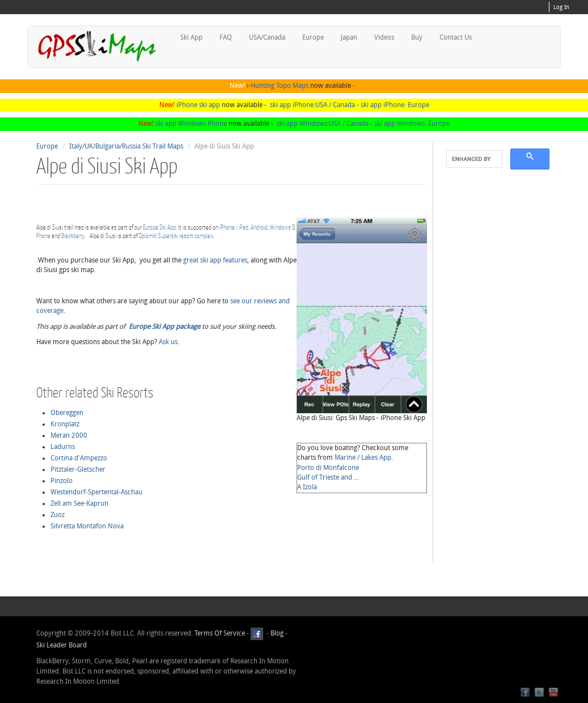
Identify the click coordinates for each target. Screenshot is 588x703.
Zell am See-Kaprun (79, 503)
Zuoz (58, 515)
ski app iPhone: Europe (395, 105)
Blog (277, 633)
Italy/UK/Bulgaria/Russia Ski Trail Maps (126, 146)
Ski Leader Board (62, 645)
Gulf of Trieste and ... (328, 477)
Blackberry (73, 236)
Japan (349, 37)
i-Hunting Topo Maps (278, 86)
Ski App (191, 37)
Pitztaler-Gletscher (78, 469)
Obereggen (67, 413)
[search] (473, 159)
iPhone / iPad (234, 227)
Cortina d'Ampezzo (79, 458)
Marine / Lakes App (363, 458)
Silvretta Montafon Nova (87, 526)
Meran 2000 (69, 435)
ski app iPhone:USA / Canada (312, 105)
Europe (313, 37)
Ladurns (63, 447)
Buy (417, 37)
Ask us (168, 342)
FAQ (226, 37)
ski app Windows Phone (191, 124)
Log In (561, 7)
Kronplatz (65, 424)
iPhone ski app (198, 105)
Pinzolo (62, 481)
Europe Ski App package (164, 327)
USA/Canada (267, 37)
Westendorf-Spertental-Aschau (96, 492)
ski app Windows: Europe (412, 124)
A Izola (307, 487)
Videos (384, 37)
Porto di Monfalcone (328, 468)
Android (259, 227)
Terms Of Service (220, 633)
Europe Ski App (159, 227)
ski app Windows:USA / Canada (323, 124)
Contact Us (456, 37)
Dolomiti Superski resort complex (176, 236)
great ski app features (215, 260)
